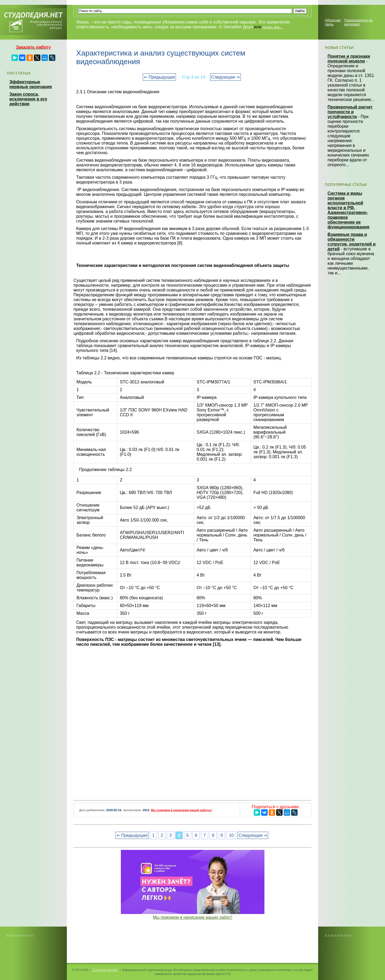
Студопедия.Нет (105, 970)
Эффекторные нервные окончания (31, 84)
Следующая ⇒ (226, 77)
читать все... (272, 27)
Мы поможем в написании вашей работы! (181, 810)
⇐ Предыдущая (159, 77)
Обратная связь (333, 22)
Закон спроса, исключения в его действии (28, 99)
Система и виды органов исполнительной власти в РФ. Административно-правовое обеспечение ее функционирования (348, 210)
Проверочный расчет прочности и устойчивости (350, 112)
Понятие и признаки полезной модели (349, 59)
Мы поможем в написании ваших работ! (193, 917)
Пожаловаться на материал (358, 22)
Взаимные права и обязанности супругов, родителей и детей (352, 242)
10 (231, 835)
